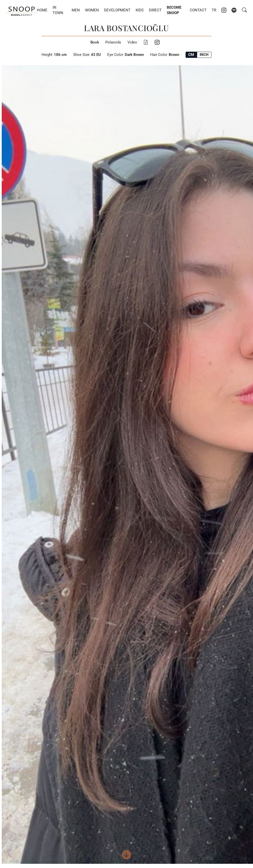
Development (117, 10)
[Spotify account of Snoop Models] (234, 10)
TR (214, 10)
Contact (198, 10)
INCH (204, 55)
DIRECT (155, 10)
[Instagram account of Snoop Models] (224, 10)
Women (92, 10)
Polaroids (113, 42)
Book (95, 42)
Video (132, 42)
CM (191, 55)
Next (187, 465)
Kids (140, 10)
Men (76, 10)
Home (42, 10)
